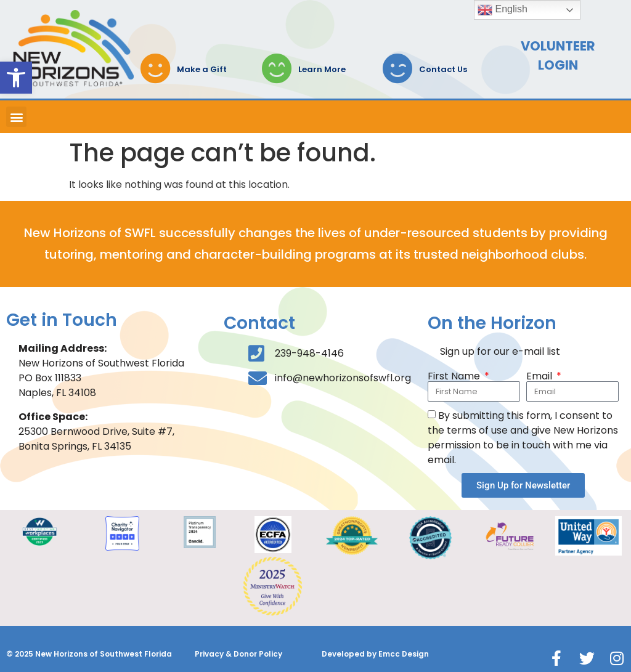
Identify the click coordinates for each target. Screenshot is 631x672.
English (503, 10)
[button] (16, 78)
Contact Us (443, 69)
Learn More (322, 69)
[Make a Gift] (155, 68)
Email (540, 376)
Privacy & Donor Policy (238, 654)
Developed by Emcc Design (375, 654)
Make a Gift (202, 69)
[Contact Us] (397, 68)
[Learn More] (277, 68)
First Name (455, 376)
